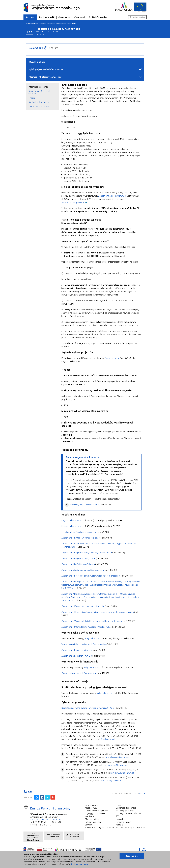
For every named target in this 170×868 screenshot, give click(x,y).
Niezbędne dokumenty (39, 102)
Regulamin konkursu (70, 520)
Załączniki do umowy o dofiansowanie (78, 673)
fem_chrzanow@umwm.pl (117, 757)
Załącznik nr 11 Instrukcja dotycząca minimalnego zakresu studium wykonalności (97, 612)
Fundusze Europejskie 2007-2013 (131, 827)
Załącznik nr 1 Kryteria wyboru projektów (80, 538)
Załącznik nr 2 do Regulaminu (111, 196)
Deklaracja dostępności (126, 808)
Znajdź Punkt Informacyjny (50, 808)
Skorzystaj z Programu (47, 24)
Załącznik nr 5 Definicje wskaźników (77, 564)
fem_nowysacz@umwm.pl (114, 765)
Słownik (88, 825)
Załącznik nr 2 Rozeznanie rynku (76, 656)
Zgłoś (141, 793)
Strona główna (31, 24)
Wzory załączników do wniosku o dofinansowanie (83, 644)
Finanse (32, 98)
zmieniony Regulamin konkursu (84, 505)
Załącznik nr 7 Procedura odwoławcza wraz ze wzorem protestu (90, 576)
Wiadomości (79, 17)
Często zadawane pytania (96, 811)
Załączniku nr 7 (104, 693)
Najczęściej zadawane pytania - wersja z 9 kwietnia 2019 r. (87, 708)
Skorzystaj (30, 17)
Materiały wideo (92, 819)
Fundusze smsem (123, 822)
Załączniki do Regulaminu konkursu (79, 532)
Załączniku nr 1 (111, 358)
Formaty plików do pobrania (128, 813)
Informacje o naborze (38, 87)
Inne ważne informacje (39, 106)
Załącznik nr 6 (90, 667)
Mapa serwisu (91, 808)
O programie (64, 17)
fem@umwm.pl (108, 739)
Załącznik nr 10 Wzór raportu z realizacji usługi (82, 606)
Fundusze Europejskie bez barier (100, 827)
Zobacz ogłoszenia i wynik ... (67, 24)
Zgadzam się (132, 856)
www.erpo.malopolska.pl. (73, 202)
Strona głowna (91, 805)
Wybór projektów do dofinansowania (46, 69)
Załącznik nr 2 (91, 638)
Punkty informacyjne (98, 17)
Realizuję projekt (47, 17)
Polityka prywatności (125, 811)
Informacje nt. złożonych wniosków (45, 77)
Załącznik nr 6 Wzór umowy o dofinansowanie (82, 570)
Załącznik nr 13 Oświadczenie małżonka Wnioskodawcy (86, 627)
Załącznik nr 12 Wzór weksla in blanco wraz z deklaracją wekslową (91, 621)
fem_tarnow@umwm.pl (111, 781)
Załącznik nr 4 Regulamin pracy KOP (77, 558)
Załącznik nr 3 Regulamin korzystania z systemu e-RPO (86, 553)
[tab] (42, 87)
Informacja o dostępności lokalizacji (45, 820)
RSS (118, 816)
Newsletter (121, 819)
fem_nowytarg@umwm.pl (122, 773)
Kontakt (119, 825)
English (119, 805)
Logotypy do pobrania (95, 813)
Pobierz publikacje (93, 822)
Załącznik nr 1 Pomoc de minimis (76, 650)
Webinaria (90, 816)
